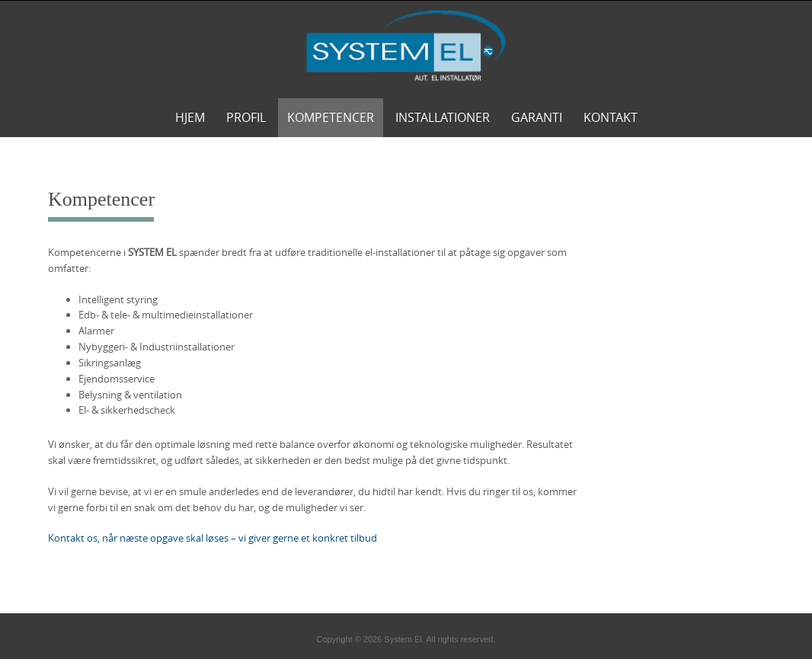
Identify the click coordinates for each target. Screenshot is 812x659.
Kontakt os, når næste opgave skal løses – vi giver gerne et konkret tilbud (213, 538)
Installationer (443, 117)
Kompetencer (331, 117)
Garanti (537, 117)
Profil (246, 117)
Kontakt (611, 117)
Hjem (190, 117)
